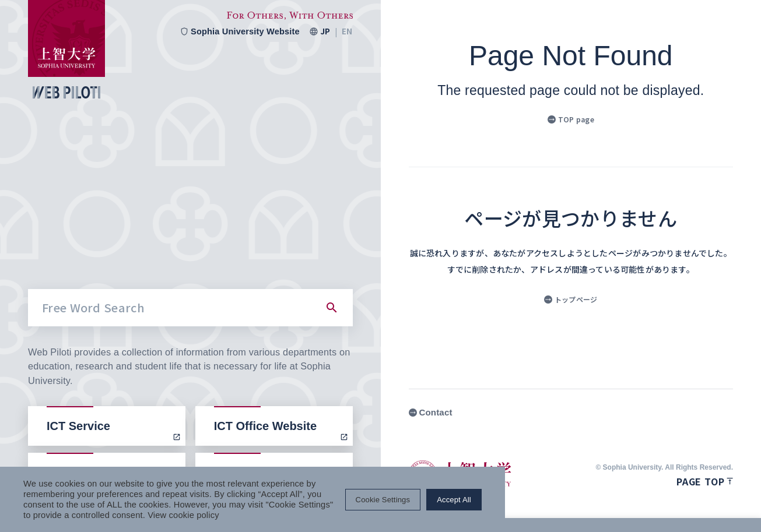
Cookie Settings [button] (634, 504)
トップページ (571, 299)
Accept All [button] (705, 504)
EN (347, 31)
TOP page (571, 119)
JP (325, 31)
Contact (431, 412)
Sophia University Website (238, 31)
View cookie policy (140, 515)
